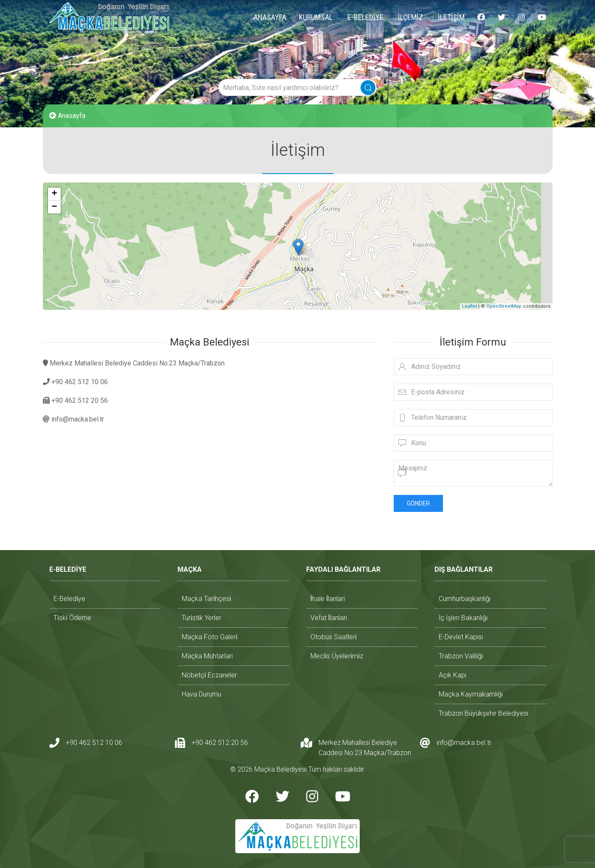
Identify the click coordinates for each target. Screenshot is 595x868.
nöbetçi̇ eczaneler (209, 675)
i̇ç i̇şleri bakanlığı (463, 618)
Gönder (418, 503)
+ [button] (54, 194)
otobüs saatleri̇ (334, 637)
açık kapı (453, 675)
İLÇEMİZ (410, 17)
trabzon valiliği (461, 656)
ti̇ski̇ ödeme (72, 618)
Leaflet (470, 306)
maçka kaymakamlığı (471, 694)
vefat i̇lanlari (329, 618)
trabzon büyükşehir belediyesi (484, 713)
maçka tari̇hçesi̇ (206, 599)
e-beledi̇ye (69, 599)
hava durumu (202, 694)
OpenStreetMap (504, 306)
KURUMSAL (316, 17)
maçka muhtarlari (207, 656)
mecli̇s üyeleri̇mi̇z (337, 656)
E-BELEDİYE (365, 17)
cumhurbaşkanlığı (465, 599)
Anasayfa (67, 116)
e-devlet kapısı (461, 637)
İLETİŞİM (451, 17)
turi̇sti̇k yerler (202, 618)
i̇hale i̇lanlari (328, 599)
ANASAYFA (270, 17)
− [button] (54, 207)
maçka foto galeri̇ (210, 637)
